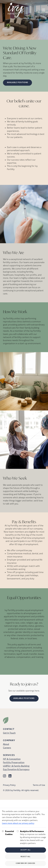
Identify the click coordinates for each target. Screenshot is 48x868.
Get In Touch (9, 733)
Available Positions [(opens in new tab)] (24, 698)
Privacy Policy (9, 785)
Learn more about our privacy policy (18, 823)
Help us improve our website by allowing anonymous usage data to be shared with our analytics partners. (33, 837)
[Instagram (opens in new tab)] (4, 776)
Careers (7, 748)
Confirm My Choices (25, 863)
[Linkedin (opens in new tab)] (10, 776)
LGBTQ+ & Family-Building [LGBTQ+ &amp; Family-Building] (16, 766)
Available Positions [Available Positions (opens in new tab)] (17, 83)
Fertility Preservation (14, 763)
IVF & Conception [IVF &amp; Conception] (12, 759)
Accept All (26, 850)
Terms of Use (39, 785)
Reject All (26, 857)
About (6, 744)
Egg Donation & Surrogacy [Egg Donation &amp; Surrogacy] (16, 770)
